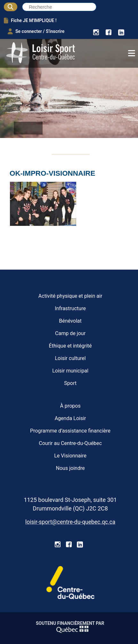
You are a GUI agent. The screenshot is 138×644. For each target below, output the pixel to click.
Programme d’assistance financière (70, 431)
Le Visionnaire (70, 456)
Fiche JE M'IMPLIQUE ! (30, 20)
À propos (70, 406)
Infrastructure (70, 308)
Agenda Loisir (70, 418)
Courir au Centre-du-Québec (70, 443)
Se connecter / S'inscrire (36, 31)
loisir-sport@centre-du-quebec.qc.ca (70, 522)
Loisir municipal (70, 371)
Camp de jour (70, 333)
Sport (70, 383)
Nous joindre (70, 468)
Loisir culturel (70, 358)
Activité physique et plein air (70, 296)
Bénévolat (70, 321)
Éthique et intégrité (70, 346)
